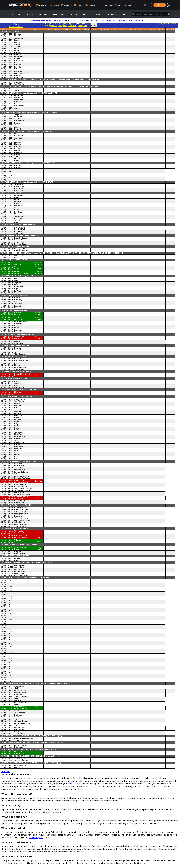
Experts (30, 14)
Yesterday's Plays (77, 14)
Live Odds (96, 14)
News (126, 14)
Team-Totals (72, 26)
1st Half (53, 24)
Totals (80, 26)
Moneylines (63, 26)
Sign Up (160, 5)
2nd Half (60, 24)
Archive (174, 24)
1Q (65, 24)
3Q (72, 24)
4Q (76, 24)
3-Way (86, 26)
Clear (94, 25)
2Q (69, 24)
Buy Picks (15, 14)
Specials (43, 14)
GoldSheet (112, 14)
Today (161, 24)
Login (147, 5)
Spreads (54, 26)
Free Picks (58, 14)
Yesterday (168, 24)
